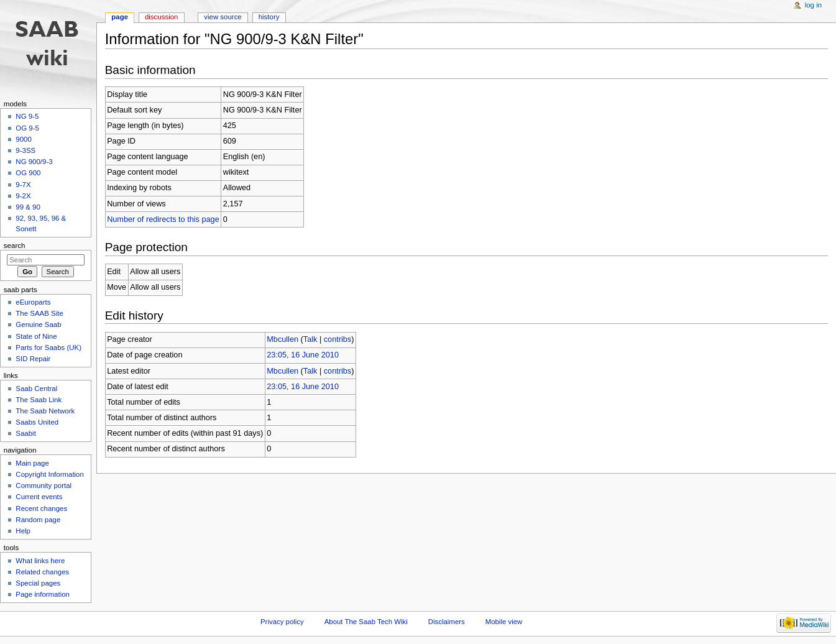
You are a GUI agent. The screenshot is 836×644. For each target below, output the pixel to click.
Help (23, 531)
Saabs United (37, 422)
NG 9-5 (27, 116)
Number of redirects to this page (163, 219)
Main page (32, 463)
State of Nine (36, 336)
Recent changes (41, 508)
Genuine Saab (38, 324)
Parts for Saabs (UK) (48, 347)
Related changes (42, 572)
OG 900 (28, 173)
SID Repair (33, 359)
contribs (338, 339)
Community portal (44, 485)
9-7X (23, 185)
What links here (40, 561)
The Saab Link (39, 400)
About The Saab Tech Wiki (366, 622)
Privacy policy (282, 622)
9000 (23, 139)
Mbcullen (282, 339)
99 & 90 (28, 207)
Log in (813, 5)
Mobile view (504, 622)
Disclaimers (447, 622)
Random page (38, 520)
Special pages (38, 583)
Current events (39, 497)
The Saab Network (45, 411)
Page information (43, 594)
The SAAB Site (39, 313)
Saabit (25, 433)
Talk (310, 339)
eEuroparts (33, 302)
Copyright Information (50, 474)
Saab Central (36, 389)
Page (120, 17)
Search (15, 246)
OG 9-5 (27, 128)
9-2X (23, 196)
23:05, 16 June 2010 (303, 355)
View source (223, 17)
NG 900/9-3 (34, 162)
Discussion (161, 17)
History (269, 17)
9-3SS (25, 150)
